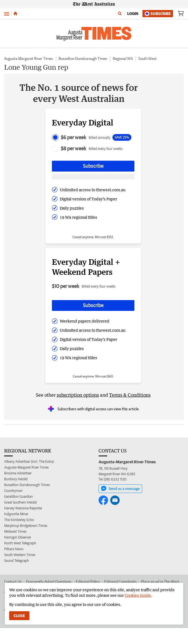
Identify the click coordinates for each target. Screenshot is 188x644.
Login (133, 14)
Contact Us (13, 582)
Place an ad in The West (160, 582)
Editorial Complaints (120, 582)
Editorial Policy (88, 582)
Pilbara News (14, 549)
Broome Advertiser (18, 473)
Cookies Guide (138, 595)
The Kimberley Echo (19, 520)
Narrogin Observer (18, 537)
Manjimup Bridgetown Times (26, 526)
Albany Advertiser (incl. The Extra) (29, 461)
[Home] (15, 14)
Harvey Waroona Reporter (23, 508)
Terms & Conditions (130, 395)
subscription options (78, 395)
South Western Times (20, 555)
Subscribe (158, 14)
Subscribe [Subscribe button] (93, 166)
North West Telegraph (20, 543)
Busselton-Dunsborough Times (83, 59)
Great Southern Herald (20, 502)
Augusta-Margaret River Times (29, 59)
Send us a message (120, 489)
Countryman (13, 491)
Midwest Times (15, 531)
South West (147, 59)
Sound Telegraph (17, 561)
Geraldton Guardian (18, 496)
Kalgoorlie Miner (16, 514)
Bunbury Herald (16, 479)
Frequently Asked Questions (49, 582)
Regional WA (123, 59)
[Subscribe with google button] (93, 177)
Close (19, 616)
